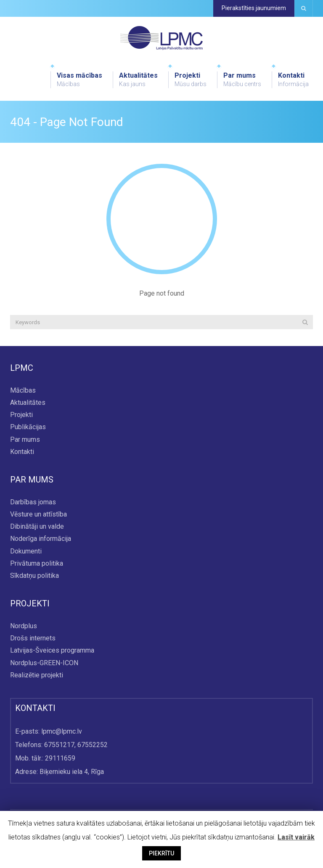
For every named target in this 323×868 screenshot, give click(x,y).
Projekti (191, 80)
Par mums (242, 80)
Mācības (23, 390)
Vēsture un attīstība (38, 514)
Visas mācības (79, 80)
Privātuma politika (37, 563)
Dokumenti (26, 551)
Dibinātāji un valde (37, 527)
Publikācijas (28, 427)
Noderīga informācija (41, 539)
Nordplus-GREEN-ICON (44, 663)
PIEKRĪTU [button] (161, 853)
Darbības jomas (33, 502)
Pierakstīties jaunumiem (254, 8)
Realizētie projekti (37, 675)
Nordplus (24, 626)
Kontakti (293, 80)
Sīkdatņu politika (34, 576)
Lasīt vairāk (296, 837)
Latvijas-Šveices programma (52, 651)
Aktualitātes (138, 80)
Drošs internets (33, 639)
